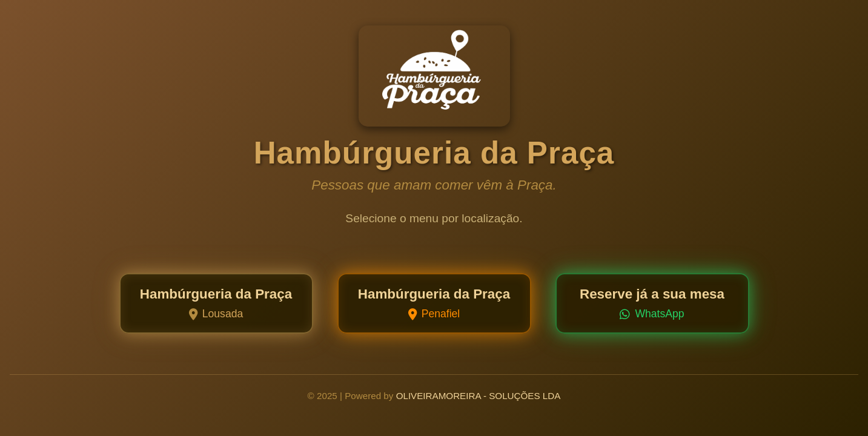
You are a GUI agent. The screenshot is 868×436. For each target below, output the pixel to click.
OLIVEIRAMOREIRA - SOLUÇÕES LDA (479, 396)
